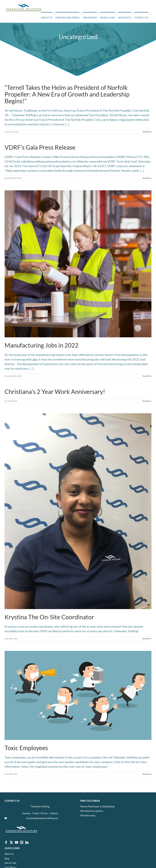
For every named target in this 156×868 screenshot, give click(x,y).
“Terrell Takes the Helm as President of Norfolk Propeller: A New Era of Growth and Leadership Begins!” (67, 94)
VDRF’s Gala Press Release (40, 147)
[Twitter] (11, 843)
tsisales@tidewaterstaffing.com (42, 818)
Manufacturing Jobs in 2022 (42, 345)
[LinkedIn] (27, 843)
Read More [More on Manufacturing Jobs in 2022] (147, 376)
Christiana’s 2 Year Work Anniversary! (55, 392)
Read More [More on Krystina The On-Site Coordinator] (147, 639)
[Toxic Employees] (78, 695)
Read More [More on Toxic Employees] (147, 774)
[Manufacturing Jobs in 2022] (78, 264)
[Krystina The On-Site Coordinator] (78, 511)
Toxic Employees (26, 748)
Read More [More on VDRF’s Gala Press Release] (147, 178)
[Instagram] (22, 843)
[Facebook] (6, 843)
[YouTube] (16, 843)
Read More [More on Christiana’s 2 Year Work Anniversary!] (147, 401)
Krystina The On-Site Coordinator (49, 617)
